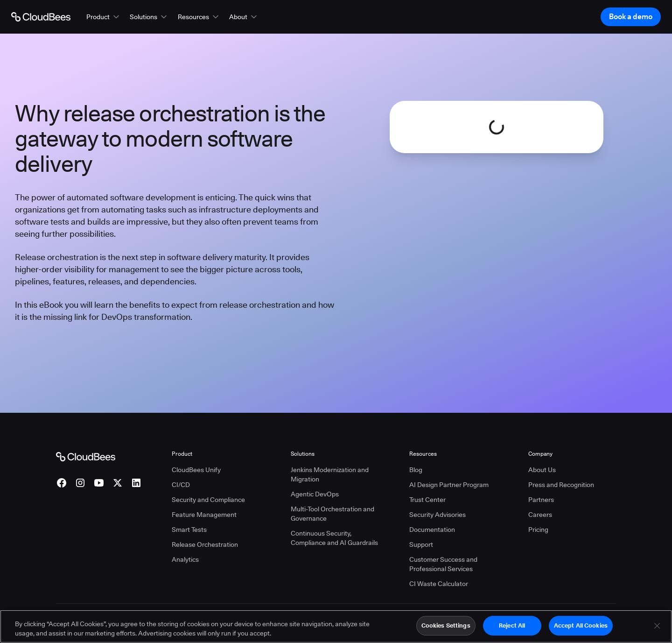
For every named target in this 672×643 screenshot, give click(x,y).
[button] (104, 17)
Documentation (432, 530)
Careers (540, 515)
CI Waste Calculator (439, 584)
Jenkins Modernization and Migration (330, 474)
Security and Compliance (208, 500)
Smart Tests (189, 530)
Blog (416, 470)
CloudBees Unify (196, 470)
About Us (542, 470)
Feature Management (204, 515)
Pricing (538, 530)
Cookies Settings (446, 629)
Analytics (185, 559)
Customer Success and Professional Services (443, 564)
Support (421, 544)
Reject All (512, 629)
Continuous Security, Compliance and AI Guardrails (334, 538)
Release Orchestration (205, 544)
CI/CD (181, 485)
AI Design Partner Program (449, 485)
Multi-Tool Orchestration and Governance (332, 514)
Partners (541, 500)
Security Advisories (437, 515)
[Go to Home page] (41, 17)
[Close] (657, 629)
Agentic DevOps (315, 494)
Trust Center (427, 500)
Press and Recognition (561, 485)
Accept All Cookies (581, 629)
